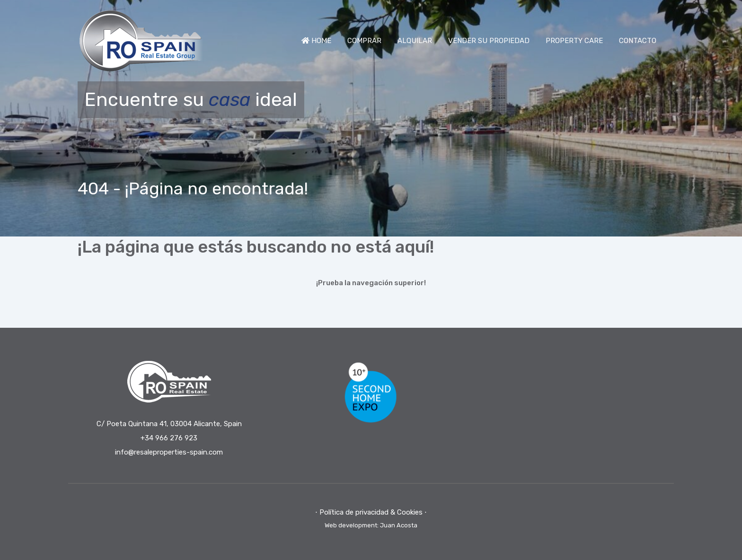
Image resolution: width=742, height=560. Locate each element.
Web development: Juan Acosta (371, 525)
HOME (316, 41)
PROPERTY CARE (574, 41)
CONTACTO (638, 41)
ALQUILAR (415, 41)
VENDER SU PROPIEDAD (489, 41)
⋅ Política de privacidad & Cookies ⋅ (371, 512)
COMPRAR (364, 41)
